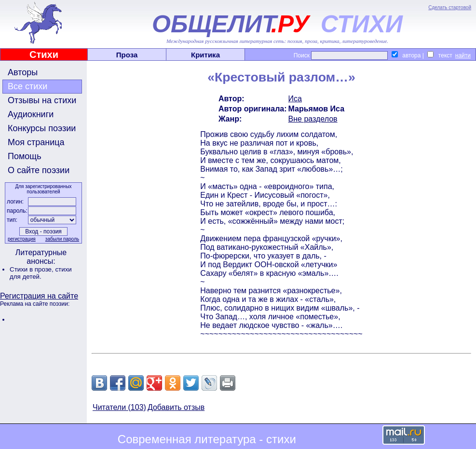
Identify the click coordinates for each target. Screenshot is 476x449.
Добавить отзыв (176, 407)
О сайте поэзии (39, 170)
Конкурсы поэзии (42, 128)
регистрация (22, 239)
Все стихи (27, 86)
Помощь (25, 156)
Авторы (23, 72)
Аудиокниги (31, 114)
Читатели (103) (119, 407)
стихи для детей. (41, 273)
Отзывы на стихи (42, 100)
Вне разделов (313, 119)
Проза (127, 55)
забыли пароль (62, 239)
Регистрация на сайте (39, 296)
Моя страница (36, 142)
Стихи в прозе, (32, 269)
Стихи (44, 54)
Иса (295, 99)
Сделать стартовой (450, 7)
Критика (205, 55)
